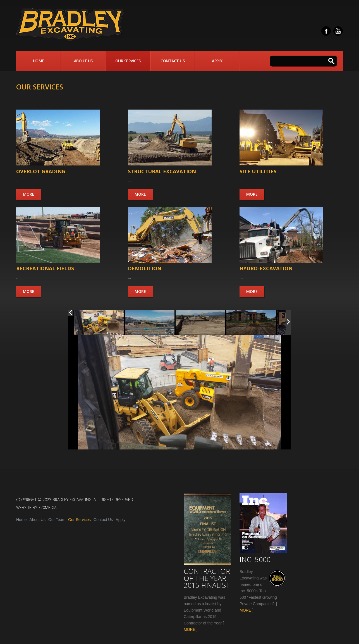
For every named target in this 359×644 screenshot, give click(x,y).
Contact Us (173, 61)
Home (39, 61)
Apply (217, 61)
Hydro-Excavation (266, 268)
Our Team (57, 520)
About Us (83, 61)
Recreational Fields (45, 268)
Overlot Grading (41, 171)
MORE (190, 629)
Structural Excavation (162, 171)
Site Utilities (258, 171)
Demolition (145, 268)
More (29, 194)
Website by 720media (36, 507)
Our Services (128, 61)
